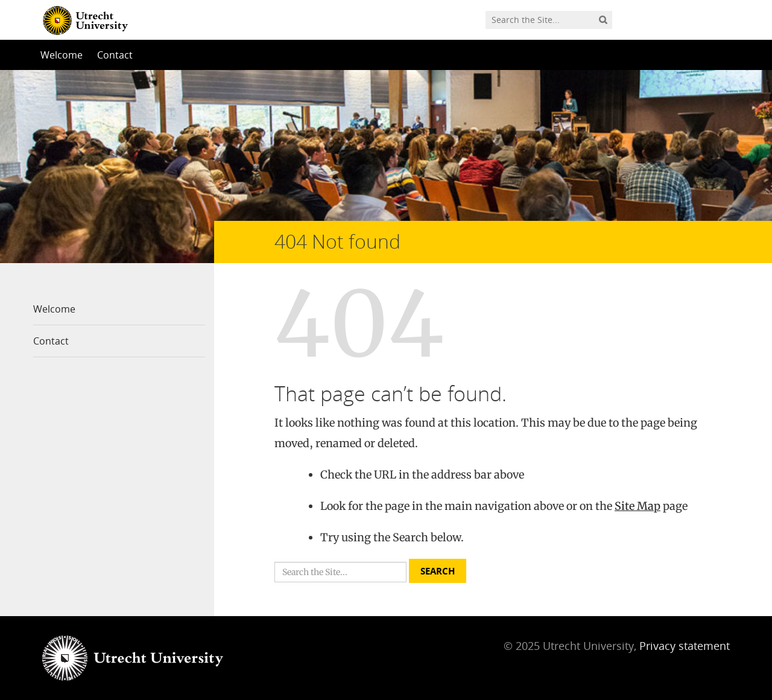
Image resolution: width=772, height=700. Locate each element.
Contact (115, 55)
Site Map (638, 506)
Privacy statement (685, 646)
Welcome (62, 55)
